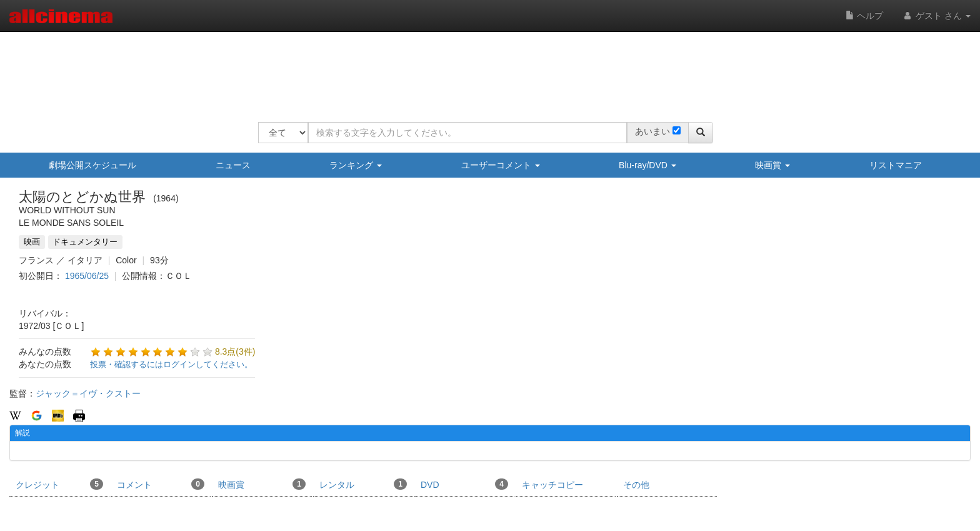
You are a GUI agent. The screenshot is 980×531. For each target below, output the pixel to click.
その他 (636, 485)
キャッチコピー (552, 485)
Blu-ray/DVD (647, 165)
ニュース (233, 165)
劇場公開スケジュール (92, 165)
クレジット (59, 484)
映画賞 (772, 165)
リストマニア (896, 165)
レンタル (363, 484)
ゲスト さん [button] (936, 16)
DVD (464, 484)
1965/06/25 (87, 276)
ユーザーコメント (501, 165)
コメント (161, 484)
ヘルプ (864, 16)
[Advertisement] (486, 69)
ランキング (356, 165)
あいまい (652, 131)
